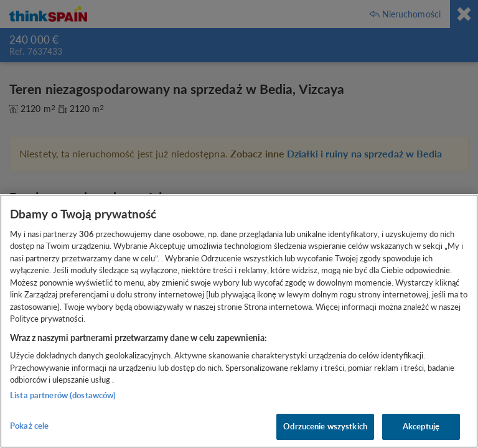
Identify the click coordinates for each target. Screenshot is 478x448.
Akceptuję (421, 426)
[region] (239, 321)
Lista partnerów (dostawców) (63, 395)
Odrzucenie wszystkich (325, 426)
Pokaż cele (29, 426)
